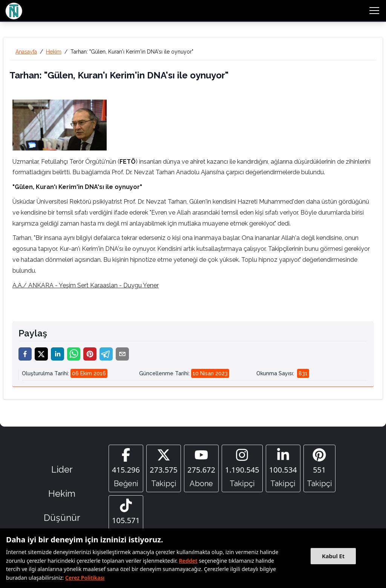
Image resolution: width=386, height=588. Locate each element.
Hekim (54, 52)
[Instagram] (242, 468)
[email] (122, 354)
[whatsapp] (74, 354)
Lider (62, 469)
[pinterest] (90, 354)
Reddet (188, 561)
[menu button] (374, 11)
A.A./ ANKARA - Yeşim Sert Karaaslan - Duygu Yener (86, 285)
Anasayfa (26, 52)
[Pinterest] (319, 468)
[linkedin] (57, 354)
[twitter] (41, 354)
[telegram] (106, 354)
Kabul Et (333, 556)
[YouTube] (201, 468)
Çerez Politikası (85, 578)
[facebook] (25, 354)
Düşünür (62, 518)
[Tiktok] (126, 519)
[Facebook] (126, 468)
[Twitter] (164, 468)
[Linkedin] (283, 468)
